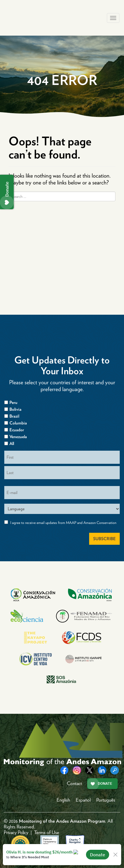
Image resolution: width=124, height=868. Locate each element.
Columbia (18, 423)
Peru (13, 403)
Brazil (14, 416)
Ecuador (17, 430)
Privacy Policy (16, 832)
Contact (74, 783)
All (12, 444)
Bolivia (15, 409)
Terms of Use (47, 832)
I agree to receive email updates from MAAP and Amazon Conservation (63, 523)
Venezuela (18, 437)
